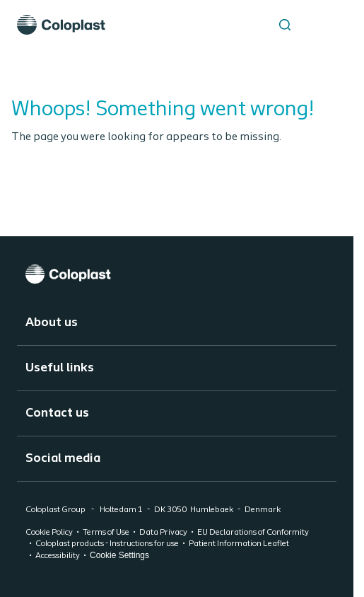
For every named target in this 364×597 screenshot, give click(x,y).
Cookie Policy (49, 533)
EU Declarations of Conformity (253, 533)
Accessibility (58, 556)
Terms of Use (106, 533)
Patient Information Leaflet (239, 544)
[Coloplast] (177, 274)
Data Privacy (163, 533)
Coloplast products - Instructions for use (107, 544)
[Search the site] (285, 25)
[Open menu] (320, 25)
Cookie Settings (119, 555)
